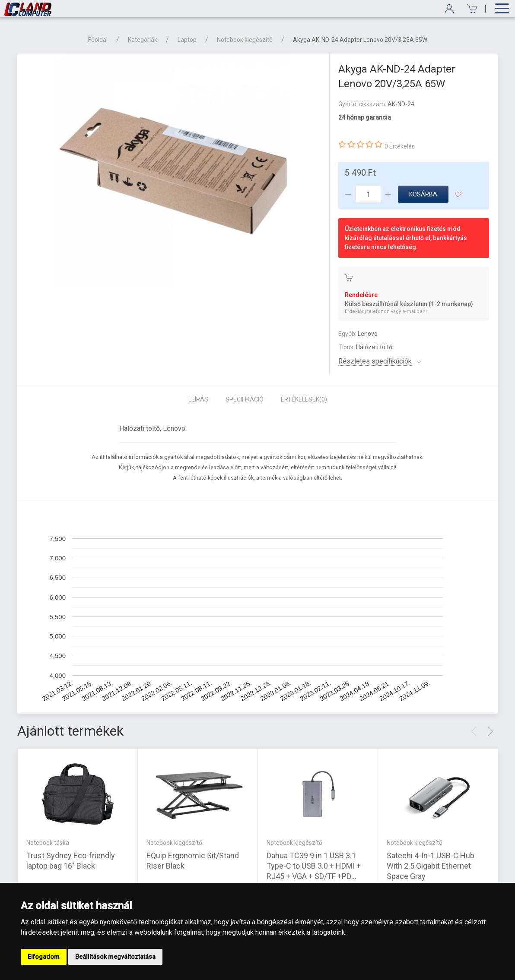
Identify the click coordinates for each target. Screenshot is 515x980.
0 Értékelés (400, 146)
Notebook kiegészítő (245, 40)
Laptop (187, 40)
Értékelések (304, 399)
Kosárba (423, 194)
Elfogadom (44, 957)
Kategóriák (143, 40)
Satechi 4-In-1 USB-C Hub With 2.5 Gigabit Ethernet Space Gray (431, 866)
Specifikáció (245, 399)
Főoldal (98, 40)
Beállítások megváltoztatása (115, 957)
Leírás (198, 399)
